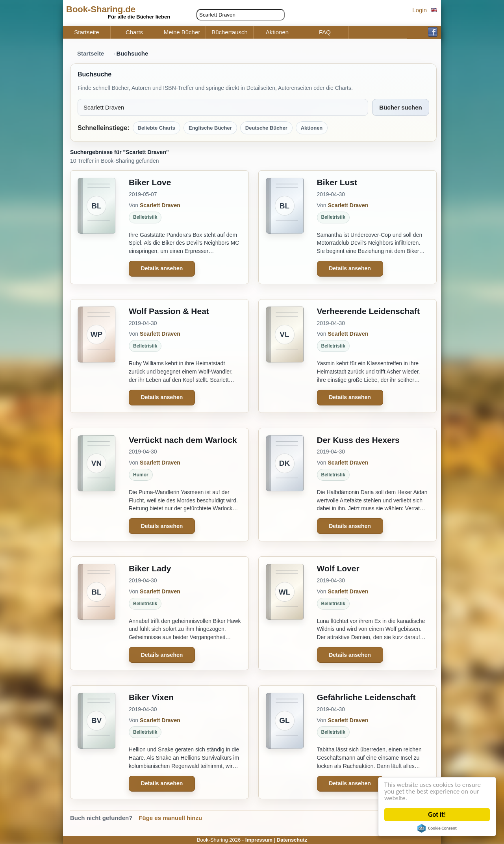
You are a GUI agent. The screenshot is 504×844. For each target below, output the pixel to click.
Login (420, 10)
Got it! (437, 815)
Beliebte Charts (157, 128)
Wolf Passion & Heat (169, 311)
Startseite (86, 32)
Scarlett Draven (160, 205)
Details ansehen (162, 268)
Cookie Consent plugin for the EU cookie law (437, 828)
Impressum (259, 840)
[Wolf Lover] (285, 613)
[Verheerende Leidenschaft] (285, 356)
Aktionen (277, 32)
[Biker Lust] (285, 227)
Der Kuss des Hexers (358, 440)
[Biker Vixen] (96, 742)
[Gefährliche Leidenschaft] (285, 742)
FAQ (325, 32)
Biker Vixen (151, 697)
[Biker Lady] (96, 613)
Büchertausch (230, 32)
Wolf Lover (338, 568)
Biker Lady (150, 568)
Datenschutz (292, 840)
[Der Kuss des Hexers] (285, 485)
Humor (141, 475)
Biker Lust (337, 182)
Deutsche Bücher (266, 128)
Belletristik (145, 217)
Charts (134, 32)
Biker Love (150, 182)
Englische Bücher (210, 128)
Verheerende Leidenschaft (368, 311)
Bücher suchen (400, 107)
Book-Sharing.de (101, 9)
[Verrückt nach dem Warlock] (96, 485)
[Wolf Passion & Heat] (96, 356)
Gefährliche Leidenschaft (366, 697)
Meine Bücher (182, 32)
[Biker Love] (96, 227)
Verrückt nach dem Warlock (183, 440)
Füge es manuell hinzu (170, 818)
